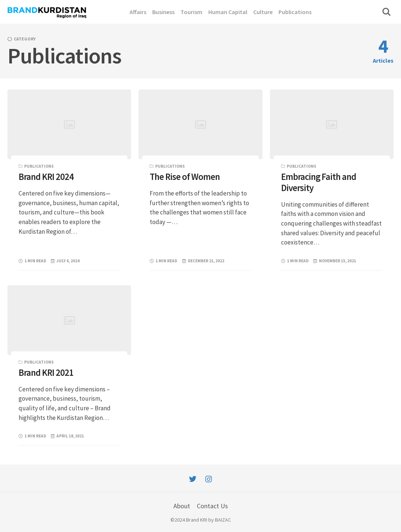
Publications (39, 166)
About (182, 506)
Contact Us (212, 506)
